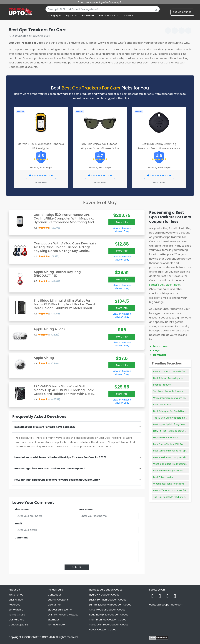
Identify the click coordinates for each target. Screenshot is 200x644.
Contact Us (55, 595)
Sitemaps (54, 620)
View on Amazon (122, 228)
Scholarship (16, 610)
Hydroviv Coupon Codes (104, 595)
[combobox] (103, 9)
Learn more (160, 346)
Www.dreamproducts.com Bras (170, 398)
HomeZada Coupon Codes (106, 590)
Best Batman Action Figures (168, 378)
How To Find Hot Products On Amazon (174, 431)
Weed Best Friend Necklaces (169, 484)
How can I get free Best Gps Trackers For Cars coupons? (50, 469)
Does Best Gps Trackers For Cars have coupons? (45, 427)
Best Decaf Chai (162, 405)
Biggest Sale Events (60, 610)
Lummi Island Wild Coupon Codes (110, 605)
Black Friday (173, 285)
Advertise (14, 605)
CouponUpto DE (18, 625)
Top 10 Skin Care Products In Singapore (174, 418)
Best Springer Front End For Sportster (173, 451)
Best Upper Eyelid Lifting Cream (170, 424)
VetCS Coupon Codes (103, 630)
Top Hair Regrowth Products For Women (175, 497)
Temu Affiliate (56, 625)
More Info (122, 222)
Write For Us (16, 595)
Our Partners (16, 620)
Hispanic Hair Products (166, 438)
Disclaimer (54, 605)
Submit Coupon (182, 13)
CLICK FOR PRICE (41, 175)
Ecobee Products (162, 385)
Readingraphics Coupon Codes (109, 615)
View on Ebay (122, 231)
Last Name (86, 510)
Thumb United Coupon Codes (108, 620)
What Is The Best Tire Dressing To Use (173, 464)
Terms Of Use (17, 615)
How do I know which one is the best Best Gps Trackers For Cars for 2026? (60, 457)
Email (18, 524)
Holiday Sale (55, 590)
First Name (22, 510)
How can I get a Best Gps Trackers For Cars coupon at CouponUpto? (57, 480)
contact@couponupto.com (166, 605)
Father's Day (157, 285)
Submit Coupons (58, 600)
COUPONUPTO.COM (36, 637)
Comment (21, 538)
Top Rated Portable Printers (168, 391)
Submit (77, 567)
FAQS (156, 351)
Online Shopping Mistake (63, 615)
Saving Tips (16, 600)
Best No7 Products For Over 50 (170, 490)
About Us (14, 590)
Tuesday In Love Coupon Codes (109, 625)
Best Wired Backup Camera (168, 471)
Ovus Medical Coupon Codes (107, 610)
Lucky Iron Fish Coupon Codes (108, 600)
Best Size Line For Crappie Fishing (171, 457)
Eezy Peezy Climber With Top (169, 444)
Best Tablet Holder (163, 477)
